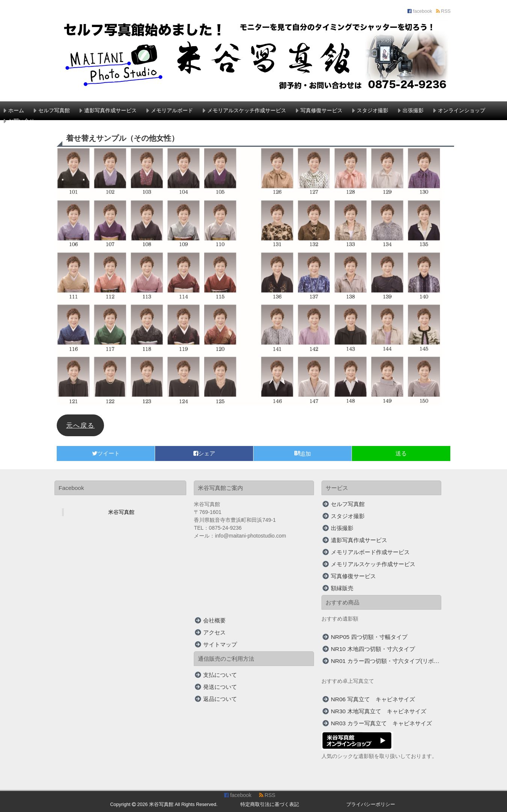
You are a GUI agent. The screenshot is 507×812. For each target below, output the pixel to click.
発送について (220, 687)
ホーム (16, 110)
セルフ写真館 (54, 110)
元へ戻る (80, 425)
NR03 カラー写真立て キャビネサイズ (381, 723)
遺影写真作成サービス (110, 110)
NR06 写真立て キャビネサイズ (373, 699)
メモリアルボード (172, 110)
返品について (220, 699)
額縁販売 (342, 588)
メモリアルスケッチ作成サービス (247, 110)
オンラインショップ (462, 110)
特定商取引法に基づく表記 (270, 804)
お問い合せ (21, 121)
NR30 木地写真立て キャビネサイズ (379, 711)
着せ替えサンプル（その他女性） (122, 138)
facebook (420, 11)
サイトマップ (220, 644)
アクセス (214, 632)
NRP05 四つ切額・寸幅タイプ (369, 637)
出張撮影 (413, 110)
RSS (443, 11)
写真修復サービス (321, 110)
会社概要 (214, 620)
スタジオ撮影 (373, 110)
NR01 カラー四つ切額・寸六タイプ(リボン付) (386, 661)
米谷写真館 (121, 512)
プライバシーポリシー (371, 804)
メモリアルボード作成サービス (370, 552)
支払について (220, 675)
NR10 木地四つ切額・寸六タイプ (373, 649)
